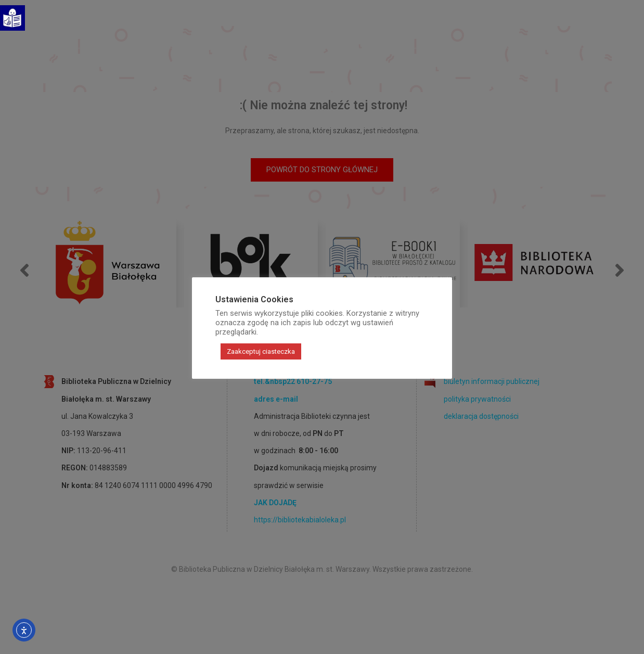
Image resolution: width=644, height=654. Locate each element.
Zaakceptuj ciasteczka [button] (261, 351)
